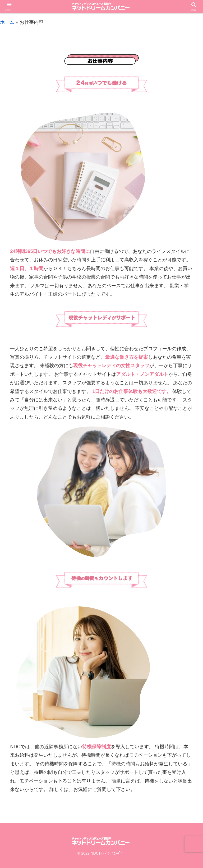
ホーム (7, 22)
